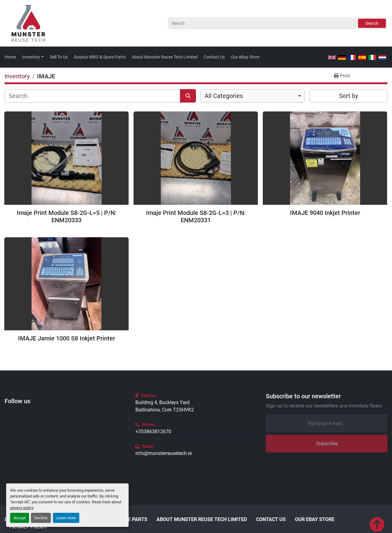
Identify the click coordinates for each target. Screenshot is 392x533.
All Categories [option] (224, 96)
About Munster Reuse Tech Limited (165, 57)
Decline (41, 518)
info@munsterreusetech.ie (164, 453)
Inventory (31, 57)
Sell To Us (59, 57)
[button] (33, 57)
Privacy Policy (28, 527)
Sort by (349, 96)
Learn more (66, 518)
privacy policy (22, 508)
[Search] (278, 23)
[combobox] (253, 96)
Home (10, 57)
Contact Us (214, 57)
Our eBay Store (245, 57)
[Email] (327, 423)
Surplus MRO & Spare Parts (100, 57)
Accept (20, 518)
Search (372, 23)
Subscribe (327, 443)
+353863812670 (153, 432)
